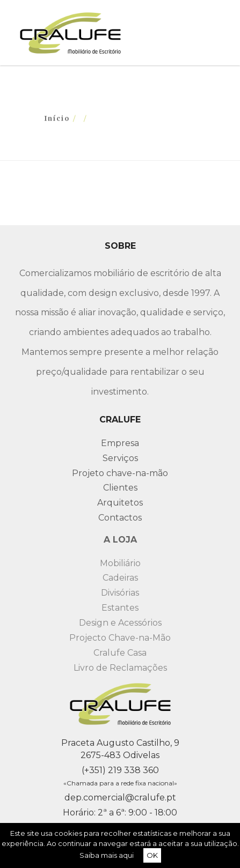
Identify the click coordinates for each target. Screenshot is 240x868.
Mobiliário (120, 563)
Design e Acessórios (120, 623)
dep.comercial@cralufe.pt (120, 797)
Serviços (120, 458)
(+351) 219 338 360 (120, 770)
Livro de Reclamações (120, 668)
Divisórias (120, 593)
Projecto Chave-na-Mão (120, 638)
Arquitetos (120, 503)
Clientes (120, 488)
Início (57, 118)
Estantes (120, 608)
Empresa (120, 443)
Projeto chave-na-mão (120, 473)
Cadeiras (120, 578)
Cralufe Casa (120, 653)
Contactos (120, 518)
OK (152, 855)
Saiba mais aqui (107, 855)
